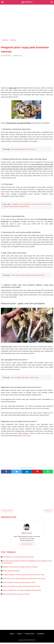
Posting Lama (48, 512)
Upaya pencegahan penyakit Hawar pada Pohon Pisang (21, 588)
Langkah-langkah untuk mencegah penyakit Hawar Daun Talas (24, 576)
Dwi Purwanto (28, 534)
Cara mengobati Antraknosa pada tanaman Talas (19, 584)
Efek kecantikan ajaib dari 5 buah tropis (23, 150)
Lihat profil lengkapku (27, 545)
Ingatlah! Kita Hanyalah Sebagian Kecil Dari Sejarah (20, 568)
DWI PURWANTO (31, 641)
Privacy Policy (30, 635)
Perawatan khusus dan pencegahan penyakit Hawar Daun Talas (24, 580)
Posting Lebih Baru (7, 512)
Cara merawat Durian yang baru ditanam (16, 596)
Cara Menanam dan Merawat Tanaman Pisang (18, 558)
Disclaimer (42, 635)
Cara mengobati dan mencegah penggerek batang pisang (22, 592)
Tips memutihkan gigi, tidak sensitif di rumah (25, 379)
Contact (19, 635)
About (11, 635)
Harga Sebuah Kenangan (11, 572)
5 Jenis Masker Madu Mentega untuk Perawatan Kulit (27, 276)
